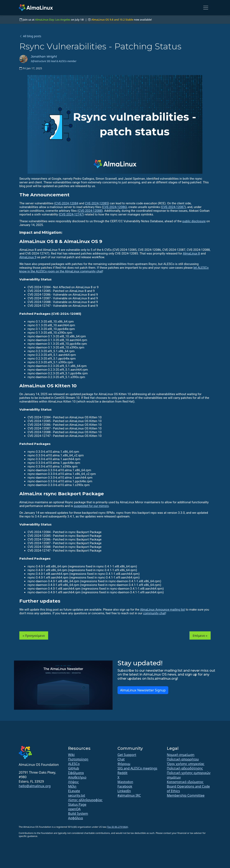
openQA (74, 809)
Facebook (125, 786)
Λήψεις (73, 782)
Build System (78, 814)
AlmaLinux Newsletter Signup (143, 690)
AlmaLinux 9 (28, 257)
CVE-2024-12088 (90, 211)
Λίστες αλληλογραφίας (85, 800)
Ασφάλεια (76, 818)
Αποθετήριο (77, 777)
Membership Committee (186, 795)
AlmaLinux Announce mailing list (163, 610)
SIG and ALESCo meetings (137, 768)
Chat (121, 759)
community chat (154, 613)
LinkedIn (124, 791)
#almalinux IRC (129, 795)
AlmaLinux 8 (191, 253)
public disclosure (194, 221)
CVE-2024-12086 (114, 207)
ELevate (74, 791)
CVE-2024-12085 (96, 203)
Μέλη (72, 786)
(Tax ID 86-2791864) (117, 827)
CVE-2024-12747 (71, 214)
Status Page (77, 804)
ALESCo (74, 764)
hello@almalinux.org (35, 786)
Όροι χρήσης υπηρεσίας (186, 764)
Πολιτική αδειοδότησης (185, 768)
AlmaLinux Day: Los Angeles (53, 20)
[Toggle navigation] (206, 8)
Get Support (127, 755)
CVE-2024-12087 (173, 207)
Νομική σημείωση (181, 755)
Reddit (123, 773)
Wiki (71, 755)
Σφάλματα (76, 773)
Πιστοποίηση (78, 759)
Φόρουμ (124, 764)
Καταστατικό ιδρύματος (185, 782)
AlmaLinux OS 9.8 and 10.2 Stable (112, 20)
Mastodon (125, 782)
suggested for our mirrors (91, 506)
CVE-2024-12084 (67, 203)
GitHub (74, 768)
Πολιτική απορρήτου (183, 759)
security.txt (77, 795)
